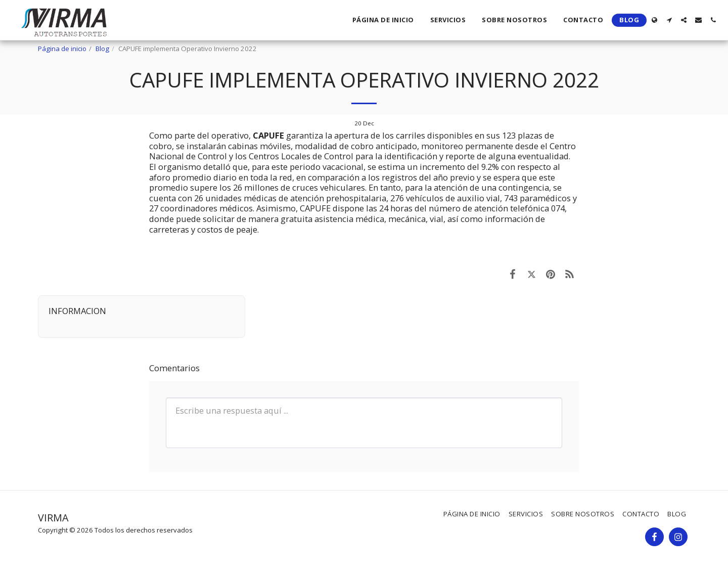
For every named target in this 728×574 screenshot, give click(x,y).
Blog (102, 49)
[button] (669, 20)
